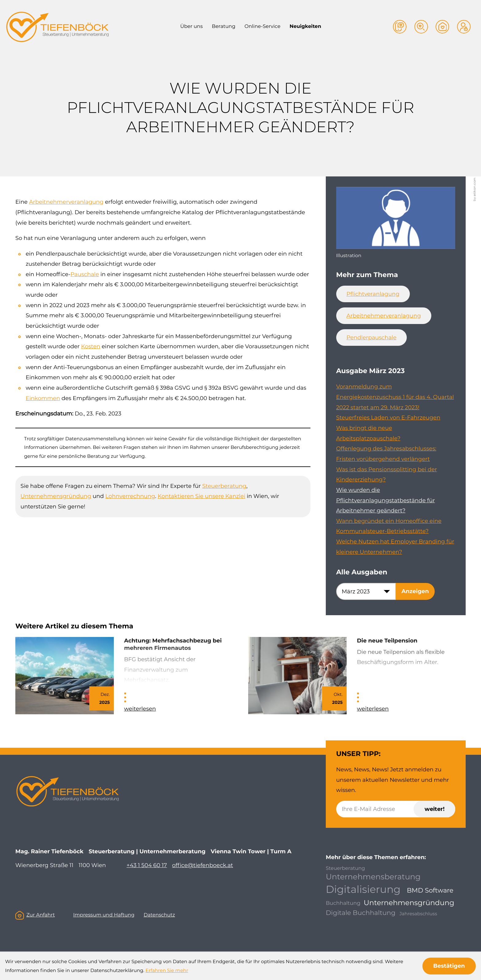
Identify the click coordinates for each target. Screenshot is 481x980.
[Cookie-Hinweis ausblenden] (449, 966)
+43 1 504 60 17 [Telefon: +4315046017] (147, 865)
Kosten (90, 346)
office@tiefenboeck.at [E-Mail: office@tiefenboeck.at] (203, 865)
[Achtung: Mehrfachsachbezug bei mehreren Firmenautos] (124, 676)
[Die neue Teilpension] (357, 676)
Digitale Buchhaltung (361, 913)
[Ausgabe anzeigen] (415, 591)
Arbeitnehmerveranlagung (66, 202)
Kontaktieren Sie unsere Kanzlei (202, 496)
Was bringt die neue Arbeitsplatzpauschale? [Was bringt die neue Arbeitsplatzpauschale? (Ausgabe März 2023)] (368, 433)
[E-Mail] (396, 809)
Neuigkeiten (305, 27)
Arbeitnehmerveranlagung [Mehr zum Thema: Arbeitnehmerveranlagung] (384, 316)
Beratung (224, 27)
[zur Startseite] (57, 27)
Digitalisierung (363, 890)
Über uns (191, 27)
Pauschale (85, 274)
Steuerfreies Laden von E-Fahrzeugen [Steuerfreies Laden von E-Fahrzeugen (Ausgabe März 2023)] (388, 418)
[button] (400, 27)
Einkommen (43, 398)
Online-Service (262, 27)
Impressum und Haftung (104, 915)
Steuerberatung (224, 486)
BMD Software (430, 891)
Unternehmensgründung (56, 496)
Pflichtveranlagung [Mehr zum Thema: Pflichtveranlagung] (373, 294)
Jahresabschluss (418, 914)
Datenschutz (159, 915)
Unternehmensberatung (373, 877)
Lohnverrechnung (130, 496)
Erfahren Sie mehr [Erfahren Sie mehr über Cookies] (167, 970)
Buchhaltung (343, 903)
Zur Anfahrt (35, 915)
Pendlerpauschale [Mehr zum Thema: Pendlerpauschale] (371, 338)
